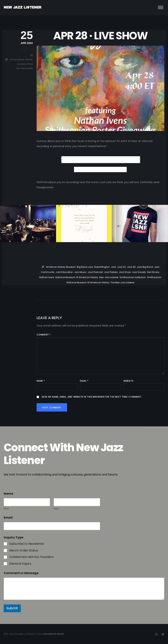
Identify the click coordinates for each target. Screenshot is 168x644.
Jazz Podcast (95, 272)
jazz (113, 267)
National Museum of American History (77, 277)
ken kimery (153, 272)
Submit (12, 608)
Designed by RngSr (54, 634)
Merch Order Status (24, 551)
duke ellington (102, 267)
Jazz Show (125, 272)
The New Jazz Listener (122, 282)
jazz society (139, 272)
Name (41, 381)
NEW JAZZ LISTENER (23, 7)
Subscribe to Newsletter (27, 544)
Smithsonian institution (133, 277)
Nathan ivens (47, 277)
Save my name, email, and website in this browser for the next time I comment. (92, 397)
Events (29, 59)
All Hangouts (17, 59)
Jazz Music (80, 272)
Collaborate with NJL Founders (31, 557)
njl (32, 55)
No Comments (25, 68)
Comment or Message (21, 573)
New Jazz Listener (109, 277)
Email (84, 381)
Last (56, 509)
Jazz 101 (121, 267)
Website (128, 381)
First (6, 509)
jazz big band (145, 267)
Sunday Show (25, 64)
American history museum (61, 267)
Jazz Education (64, 272)
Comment (44, 335)
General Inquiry (20, 564)
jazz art (131, 267)
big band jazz (85, 267)
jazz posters (111, 272)
